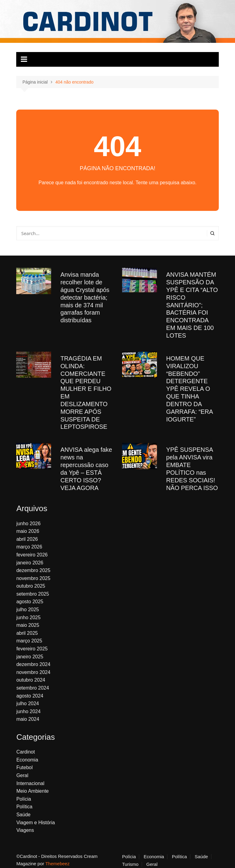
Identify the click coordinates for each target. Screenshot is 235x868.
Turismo (130, 858)
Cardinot (25, 745)
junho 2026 (28, 517)
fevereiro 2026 (32, 548)
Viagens (25, 824)
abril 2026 (27, 533)
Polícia (24, 793)
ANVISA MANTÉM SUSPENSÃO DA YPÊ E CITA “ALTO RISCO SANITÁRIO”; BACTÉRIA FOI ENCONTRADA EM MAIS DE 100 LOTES (192, 304)
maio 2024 (28, 713)
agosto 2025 (30, 595)
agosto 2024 (30, 689)
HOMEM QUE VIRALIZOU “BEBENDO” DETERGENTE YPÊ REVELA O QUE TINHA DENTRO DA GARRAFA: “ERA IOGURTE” (190, 385)
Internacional (30, 777)
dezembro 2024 (33, 658)
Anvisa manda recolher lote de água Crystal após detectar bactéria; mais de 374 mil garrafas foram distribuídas (85, 297)
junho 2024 (28, 705)
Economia (27, 753)
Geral (22, 769)
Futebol (24, 761)
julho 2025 (28, 603)
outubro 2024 (31, 673)
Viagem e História (35, 816)
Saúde (23, 808)
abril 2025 (27, 627)
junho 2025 (28, 611)
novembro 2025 (33, 572)
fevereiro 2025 (32, 642)
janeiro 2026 (30, 556)
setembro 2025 (33, 587)
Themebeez (57, 857)
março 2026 (29, 540)
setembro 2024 (33, 681)
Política (24, 800)
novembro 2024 (33, 666)
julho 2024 (28, 697)
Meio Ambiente (32, 785)
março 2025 (29, 634)
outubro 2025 (31, 580)
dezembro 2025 (33, 564)
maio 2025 (28, 619)
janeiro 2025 (30, 650)
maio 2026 (28, 525)
